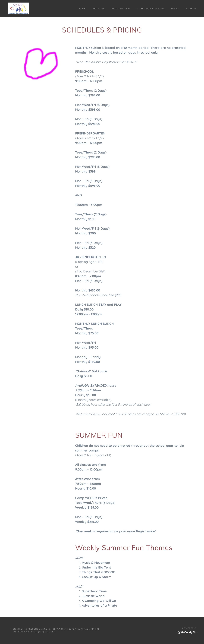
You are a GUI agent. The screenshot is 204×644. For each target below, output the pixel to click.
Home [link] (82, 8)
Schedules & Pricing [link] (151, 8)
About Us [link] (99, 8)
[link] (18, 8)
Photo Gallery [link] (121, 8)
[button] (190, 9)
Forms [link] (175, 8)
